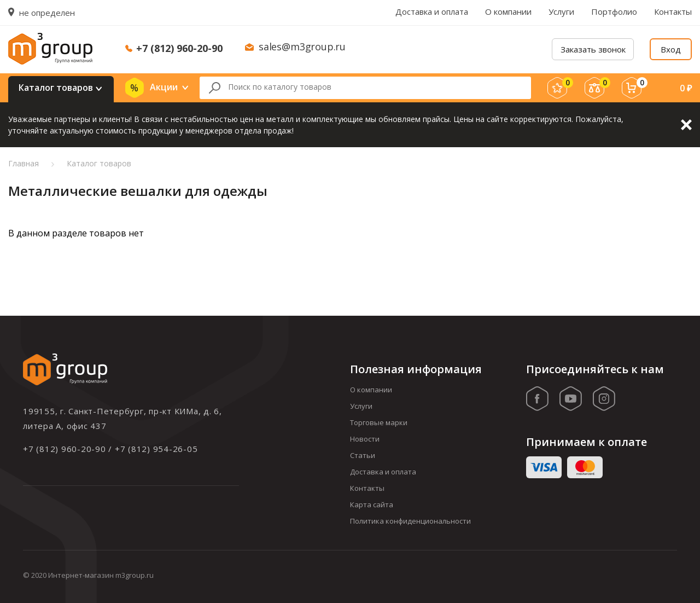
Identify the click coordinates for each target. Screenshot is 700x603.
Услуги (561, 11)
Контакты (673, 11)
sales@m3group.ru (302, 47)
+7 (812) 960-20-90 (179, 48)
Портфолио (614, 11)
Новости (365, 439)
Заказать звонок (593, 49)
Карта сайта (372, 505)
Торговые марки (379, 422)
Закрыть (686, 125)
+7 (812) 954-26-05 (156, 449)
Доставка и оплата (432, 11)
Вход (671, 49)
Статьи (363, 455)
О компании (508, 11)
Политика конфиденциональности (410, 521)
